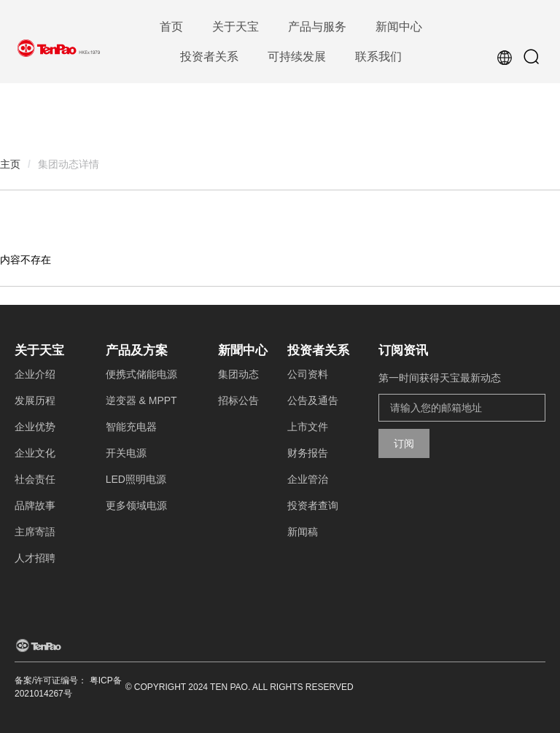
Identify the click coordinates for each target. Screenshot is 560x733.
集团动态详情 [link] (69, 164)
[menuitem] (171, 27)
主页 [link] (10, 164)
